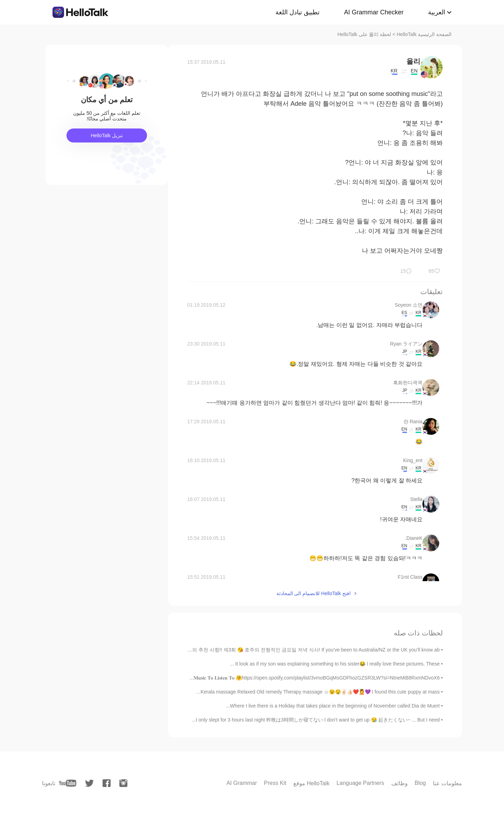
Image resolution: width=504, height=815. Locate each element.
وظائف (400, 783)
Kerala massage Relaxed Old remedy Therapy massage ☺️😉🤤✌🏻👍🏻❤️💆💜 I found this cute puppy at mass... (318, 692)
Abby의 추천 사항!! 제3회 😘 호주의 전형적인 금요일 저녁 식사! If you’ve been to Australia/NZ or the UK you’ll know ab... (309, 650)
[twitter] (89, 783)
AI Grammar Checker (374, 12)
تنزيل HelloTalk (107, 135)
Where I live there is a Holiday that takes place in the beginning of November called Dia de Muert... (333, 706)
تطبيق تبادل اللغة (297, 12)
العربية (437, 12)
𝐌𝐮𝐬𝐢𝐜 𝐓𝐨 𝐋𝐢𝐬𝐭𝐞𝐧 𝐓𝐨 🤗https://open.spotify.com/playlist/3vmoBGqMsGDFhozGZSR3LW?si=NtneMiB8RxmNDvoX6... (314, 678)
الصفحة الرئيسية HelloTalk (424, 34)
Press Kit (275, 783)
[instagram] (123, 783)
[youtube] (68, 783)
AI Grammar (242, 783)
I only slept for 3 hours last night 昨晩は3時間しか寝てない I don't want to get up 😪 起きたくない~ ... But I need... (316, 720)
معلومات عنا (447, 783)
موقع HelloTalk (311, 783)
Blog (420, 783)
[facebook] (107, 783)
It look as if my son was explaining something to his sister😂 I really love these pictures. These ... (335, 664)
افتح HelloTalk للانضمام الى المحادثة (314, 593)
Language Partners (360, 783)
